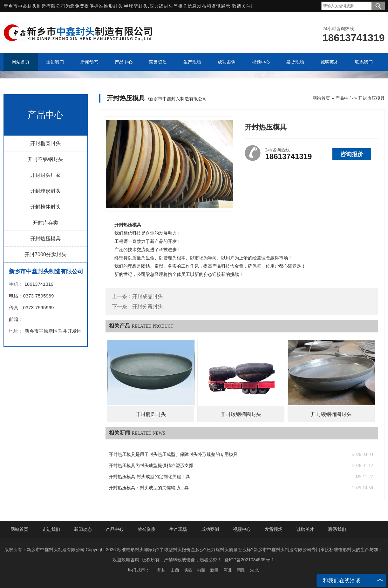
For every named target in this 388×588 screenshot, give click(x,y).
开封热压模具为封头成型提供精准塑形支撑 (151, 466)
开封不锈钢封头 (45, 159)
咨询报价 (352, 154)
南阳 (241, 570)
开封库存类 (45, 223)
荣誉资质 (146, 529)
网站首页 (321, 98)
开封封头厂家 (45, 175)
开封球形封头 (45, 191)
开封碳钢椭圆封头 (241, 414)
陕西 (188, 570)
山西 (175, 570)
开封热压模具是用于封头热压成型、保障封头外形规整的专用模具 (173, 454)
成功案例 (210, 529)
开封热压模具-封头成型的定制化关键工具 (150, 477)
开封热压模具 (45, 239)
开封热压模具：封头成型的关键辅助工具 (149, 488)
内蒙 (201, 570)
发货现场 (274, 529)
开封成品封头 (147, 296)
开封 (161, 570)
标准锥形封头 (108, 6)
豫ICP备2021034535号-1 (249, 560)
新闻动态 (83, 529)
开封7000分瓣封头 (45, 254)
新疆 (214, 570)
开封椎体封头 (45, 207)
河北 (228, 570)
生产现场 (178, 529)
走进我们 (51, 529)
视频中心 (242, 529)
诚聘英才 (305, 529)
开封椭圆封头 (45, 143)
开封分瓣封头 (147, 307)
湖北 (255, 570)
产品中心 (344, 98)
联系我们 (337, 529)
